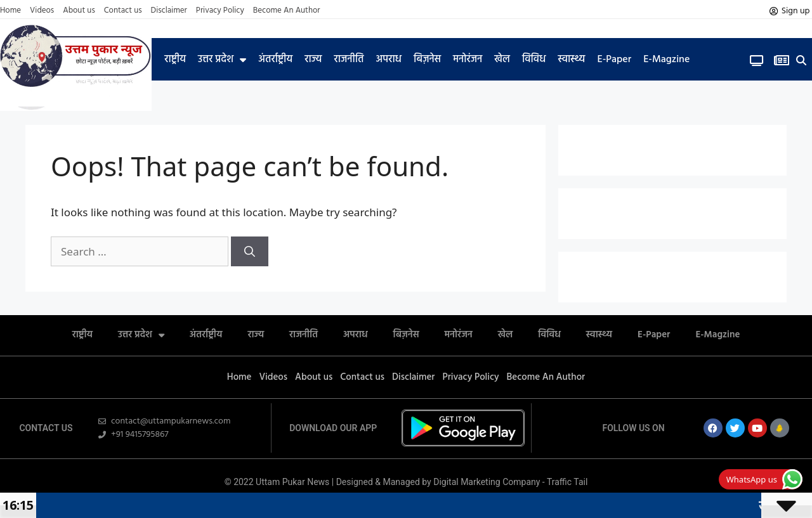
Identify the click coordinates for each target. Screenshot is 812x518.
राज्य (313, 60)
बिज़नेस (427, 60)
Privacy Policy (220, 11)
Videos (42, 11)
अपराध (389, 60)
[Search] (250, 252)
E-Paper (614, 60)
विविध (534, 60)
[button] (801, 61)
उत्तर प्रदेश (222, 60)
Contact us (123, 11)
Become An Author (287, 11)
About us (79, 11)
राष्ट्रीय (175, 60)
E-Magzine (666, 60)
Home (10, 11)
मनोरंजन (468, 60)
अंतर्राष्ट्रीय (275, 60)
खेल (502, 60)
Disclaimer (169, 11)
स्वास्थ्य (571, 60)
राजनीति (349, 60)
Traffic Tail (567, 482)
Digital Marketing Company (488, 482)
